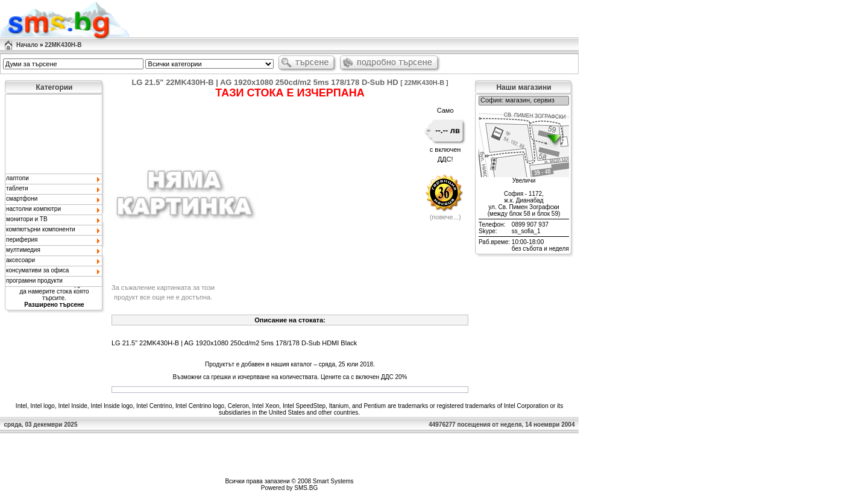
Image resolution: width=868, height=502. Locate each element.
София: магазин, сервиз (524, 101)
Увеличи (524, 180)
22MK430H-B (63, 45)
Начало (27, 45)
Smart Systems (333, 481)
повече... (445, 217)
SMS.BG (306, 488)
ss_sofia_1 (526, 231)
